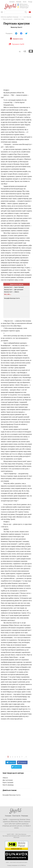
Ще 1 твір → (8, 294)
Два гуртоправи (8, 780)
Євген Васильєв (22, 834)
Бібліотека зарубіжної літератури (10, 17)
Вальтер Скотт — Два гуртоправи (14, 290)
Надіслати (11, 762)
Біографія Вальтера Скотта (12, 298)
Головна (8, 816)
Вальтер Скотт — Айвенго (12, 292)
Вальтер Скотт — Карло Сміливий (14, 287)
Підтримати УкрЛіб (16, 44)
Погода (30, 2)
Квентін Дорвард (8, 785)
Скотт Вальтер (27, 17)
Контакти (12, 2)
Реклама (19, 2)
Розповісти (22, 762)
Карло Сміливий (8, 783)
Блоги (25, 2)
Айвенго (5, 778)
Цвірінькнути (17, 767)
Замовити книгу (16, 39)
